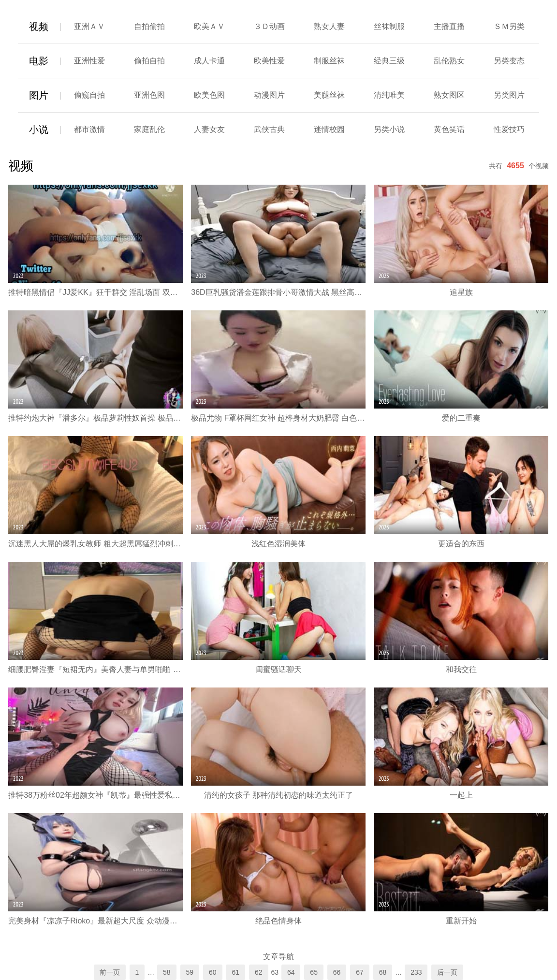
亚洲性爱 (89, 61)
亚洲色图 (149, 95)
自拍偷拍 (149, 26)
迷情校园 (329, 129)
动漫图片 (269, 95)
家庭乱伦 (149, 129)
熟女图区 (449, 95)
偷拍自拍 (149, 61)
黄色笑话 (449, 129)
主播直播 (449, 26)
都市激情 (89, 129)
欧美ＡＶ (209, 26)
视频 (39, 27)
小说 (39, 130)
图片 (39, 95)
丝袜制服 (389, 26)
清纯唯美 (389, 95)
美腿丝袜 (329, 95)
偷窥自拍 (89, 95)
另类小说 (389, 129)
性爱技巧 (509, 129)
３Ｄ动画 (269, 26)
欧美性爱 (269, 61)
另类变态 (509, 61)
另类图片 (509, 95)
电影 (39, 61)
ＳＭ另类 (509, 26)
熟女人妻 (329, 26)
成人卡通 (209, 61)
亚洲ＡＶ (89, 26)
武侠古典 (269, 129)
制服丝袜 (329, 61)
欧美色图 (209, 95)
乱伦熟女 (449, 61)
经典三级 (389, 61)
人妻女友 (209, 129)
